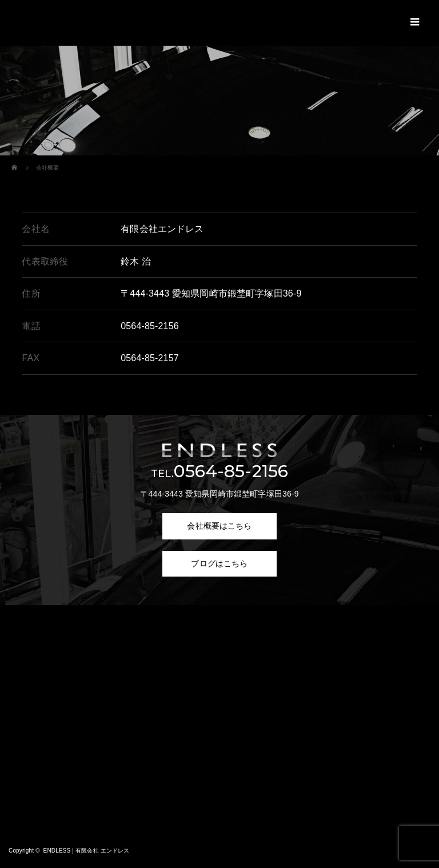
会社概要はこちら (219, 526)
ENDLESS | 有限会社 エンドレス (87, 851)
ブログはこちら (219, 563)
